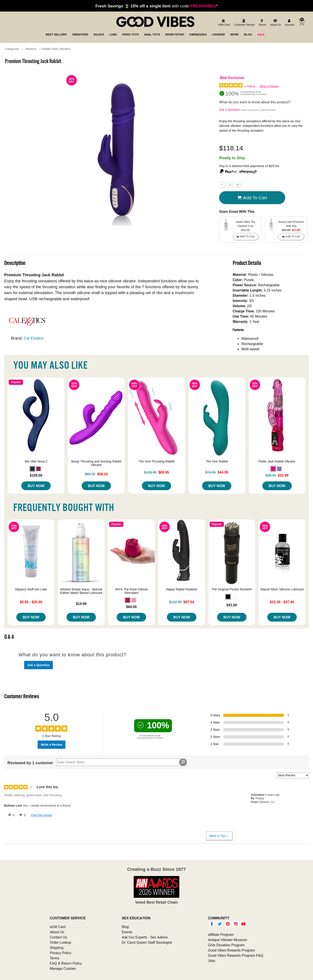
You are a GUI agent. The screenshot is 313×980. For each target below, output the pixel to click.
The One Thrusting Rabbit (156, 461)
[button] (32, 469)
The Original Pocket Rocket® (232, 589)
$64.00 (131, 607)
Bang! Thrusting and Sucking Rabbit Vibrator (96, 463)
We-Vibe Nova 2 (36, 461)
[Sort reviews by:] (293, 775)
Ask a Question (229, 110)
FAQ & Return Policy (66, 963)
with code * (156, 6)
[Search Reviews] (122, 762)
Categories (12, 49)
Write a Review (269, 86)
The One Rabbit (217, 461)
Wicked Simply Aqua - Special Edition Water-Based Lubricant (81, 591)
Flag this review (41, 815)
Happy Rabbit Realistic (182, 589)
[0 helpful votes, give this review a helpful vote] (10, 815)
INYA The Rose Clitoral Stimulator (131, 591)
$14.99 (81, 604)
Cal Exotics (34, 338)
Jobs (212, 961)
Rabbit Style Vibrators (56, 49)
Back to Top (219, 836)
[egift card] (223, 23)
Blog (125, 927)
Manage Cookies (63, 968)
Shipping (57, 948)
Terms (55, 958)
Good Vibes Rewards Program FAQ (236, 955)
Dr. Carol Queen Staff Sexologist (147, 942)
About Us (57, 932)
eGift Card (58, 927)
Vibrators (31, 49)
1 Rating (250, 86)
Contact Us (58, 937)
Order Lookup (60, 942)
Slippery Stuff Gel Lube (31, 589)
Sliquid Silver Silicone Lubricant (282, 589)
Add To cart (252, 198)
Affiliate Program (221, 935)
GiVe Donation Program (226, 945)
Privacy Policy (61, 953)
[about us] (275, 23)
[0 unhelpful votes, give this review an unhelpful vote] (22, 815)
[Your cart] (301, 22)
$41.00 (232, 605)
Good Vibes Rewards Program (232, 950)
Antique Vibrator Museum (228, 940)
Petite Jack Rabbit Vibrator (277, 461)
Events (127, 932)
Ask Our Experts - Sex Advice (145, 937)
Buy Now (36, 486)
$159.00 (36, 475)
